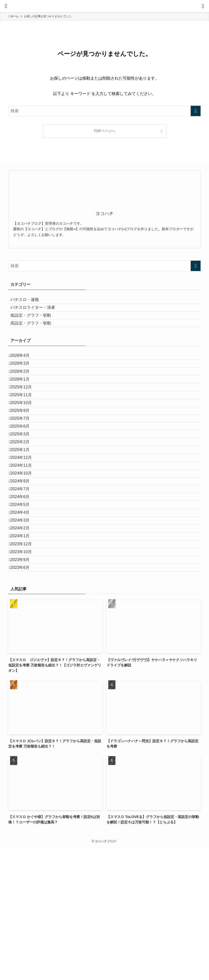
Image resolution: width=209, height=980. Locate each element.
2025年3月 (24, 494)
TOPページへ (104, 131)
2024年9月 (24, 566)
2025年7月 (24, 470)
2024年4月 (24, 614)
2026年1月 (24, 410)
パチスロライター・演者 (38, 313)
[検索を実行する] (196, 111)
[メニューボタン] (6, 6)
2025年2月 (24, 506)
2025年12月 (25, 422)
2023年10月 (25, 674)
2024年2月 (24, 638)
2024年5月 (24, 602)
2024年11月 (25, 542)
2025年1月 (24, 518)
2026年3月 (24, 386)
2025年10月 (25, 446)
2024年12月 (25, 530)
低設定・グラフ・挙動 (36, 326)
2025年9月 (24, 458)
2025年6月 (24, 482)
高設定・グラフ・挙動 (36, 337)
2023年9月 (24, 685)
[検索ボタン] (203, 6)
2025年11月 (25, 434)
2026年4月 (24, 374)
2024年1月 (24, 650)
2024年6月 (24, 590)
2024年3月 (24, 626)
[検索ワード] (104, 111)
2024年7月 (24, 578)
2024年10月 (25, 554)
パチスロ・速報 (30, 302)
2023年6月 (24, 698)
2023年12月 (25, 661)
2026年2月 (24, 398)
